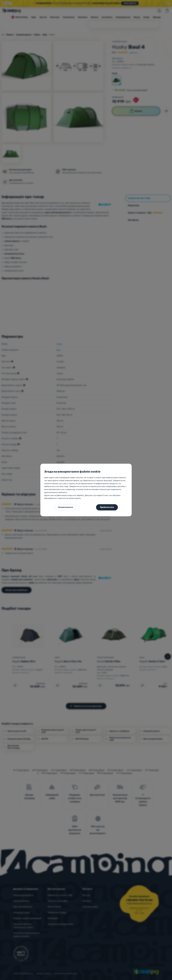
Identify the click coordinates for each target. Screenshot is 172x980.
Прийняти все (107, 507)
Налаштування (66, 507)
